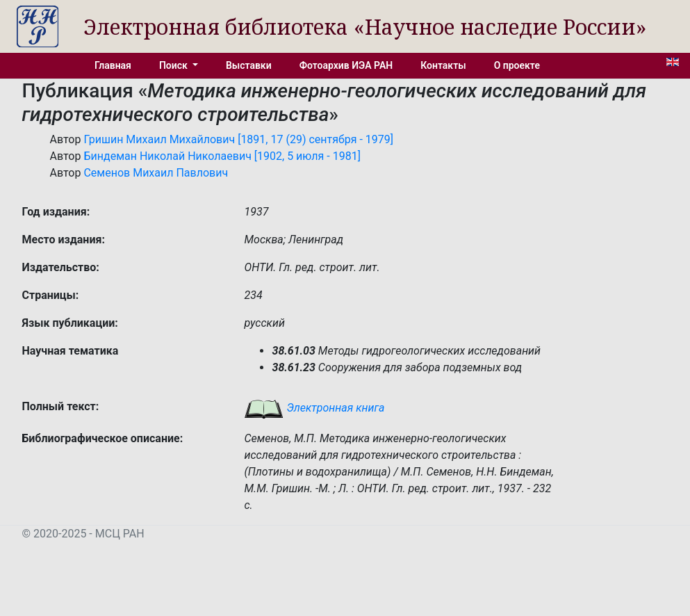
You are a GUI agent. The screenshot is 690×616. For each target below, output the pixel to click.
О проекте (517, 65)
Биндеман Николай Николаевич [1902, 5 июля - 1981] (222, 156)
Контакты (443, 65)
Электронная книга (314, 408)
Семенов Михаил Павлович (156, 173)
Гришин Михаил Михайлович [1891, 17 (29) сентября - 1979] (238, 139)
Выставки (249, 65)
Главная (113, 65)
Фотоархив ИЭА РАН (346, 65)
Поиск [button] (174, 65)
